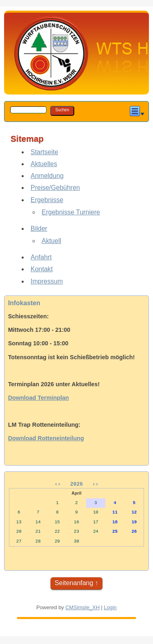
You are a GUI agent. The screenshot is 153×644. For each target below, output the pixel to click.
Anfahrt (41, 257)
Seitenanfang (74, 584)
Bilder (39, 229)
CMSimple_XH (82, 609)
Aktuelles (44, 164)
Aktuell (51, 241)
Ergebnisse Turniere (71, 212)
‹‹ (61, 485)
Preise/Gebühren (55, 188)
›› (94, 485)
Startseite (44, 152)
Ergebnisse (47, 200)
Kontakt (42, 269)
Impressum (47, 281)
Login (110, 609)
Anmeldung (47, 176)
